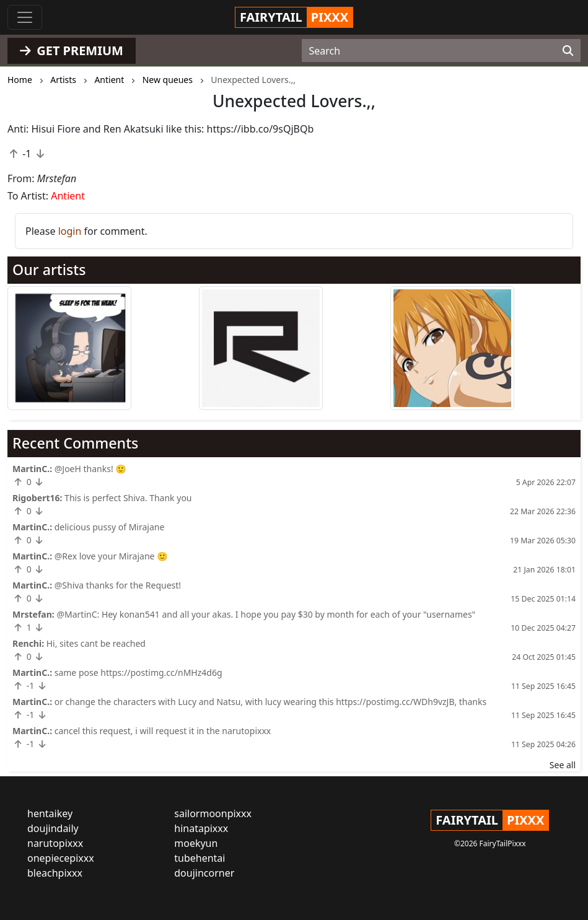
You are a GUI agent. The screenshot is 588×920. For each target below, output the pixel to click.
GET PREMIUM (72, 50)
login (70, 231)
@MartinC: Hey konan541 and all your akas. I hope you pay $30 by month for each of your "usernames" (266, 614)
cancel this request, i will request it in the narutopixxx (163, 731)
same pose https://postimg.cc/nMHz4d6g (138, 672)
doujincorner (204, 873)
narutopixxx (55, 843)
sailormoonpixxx (213, 813)
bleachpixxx (55, 873)
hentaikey (50, 813)
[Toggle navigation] (25, 17)
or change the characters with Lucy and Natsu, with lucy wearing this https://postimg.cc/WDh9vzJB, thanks (270, 702)
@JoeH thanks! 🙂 (90, 469)
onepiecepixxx (61, 858)
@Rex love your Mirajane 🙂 (111, 556)
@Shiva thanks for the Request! (118, 585)
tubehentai (200, 858)
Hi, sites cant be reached (96, 643)
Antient (68, 196)
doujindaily (53, 828)
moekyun (196, 843)
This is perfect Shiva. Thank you (128, 498)
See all (563, 765)
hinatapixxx (201, 828)
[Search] (568, 51)
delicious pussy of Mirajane (110, 527)
